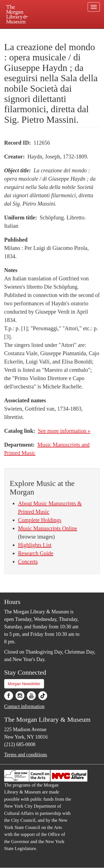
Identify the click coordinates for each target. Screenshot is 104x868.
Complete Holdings (40, 520)
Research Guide (36, 553)
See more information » (64, 431)
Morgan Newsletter (24, 684)
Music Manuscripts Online (48, 528)
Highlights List (35, 545)
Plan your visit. (15, 33)
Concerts (28, 562)
